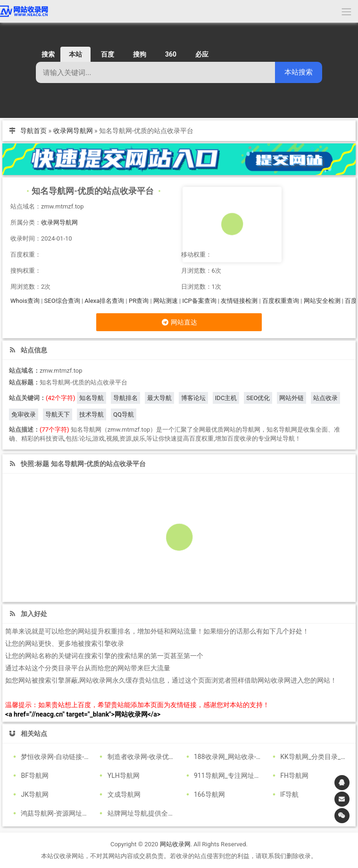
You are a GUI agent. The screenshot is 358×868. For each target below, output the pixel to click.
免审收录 (24, 414)
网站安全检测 (322, 301)
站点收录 (325, 398)
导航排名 (125, 398)
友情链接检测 (239, 301)
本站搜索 (299, 72)
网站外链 (291, 398)
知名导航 (92, 398)
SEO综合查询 (62, 301)
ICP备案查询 (199, 301)
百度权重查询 (281, 301)
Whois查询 (25, 301)
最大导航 (159, 398)
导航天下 (58, 414)
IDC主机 (226, 398)
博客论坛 (193, 398)
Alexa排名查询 (104, 301)
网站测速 (166, 301)
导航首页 (33, 131)
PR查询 (139, 301)
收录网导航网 (73, 131)
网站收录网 (175, 844)
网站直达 (179, 322)
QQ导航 (124, 414)
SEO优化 (258, 398)
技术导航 (92, 414)
